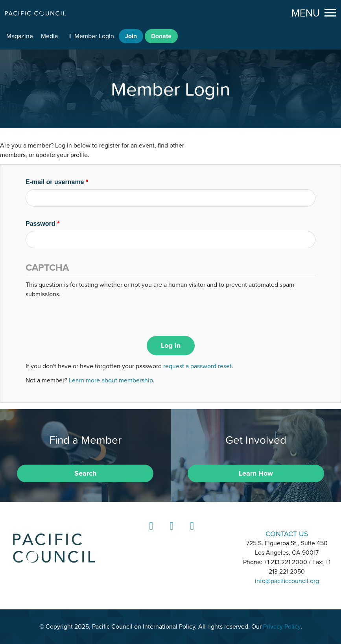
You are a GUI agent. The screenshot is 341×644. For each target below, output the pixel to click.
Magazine (20, 36)
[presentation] (85, 314)
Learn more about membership (111, 380)
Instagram (170, 533)
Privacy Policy (282, 627)
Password (42, 224)
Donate (161, 36)
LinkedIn (150, 533)
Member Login (94, 36)
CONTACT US (287, 534)
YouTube (191, 533)
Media (49, 36)
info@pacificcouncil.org (287, 581)
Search (85, 473)
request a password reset (197, 366)
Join (131, 36)
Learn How (256, 473)
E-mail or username (57, 182)
